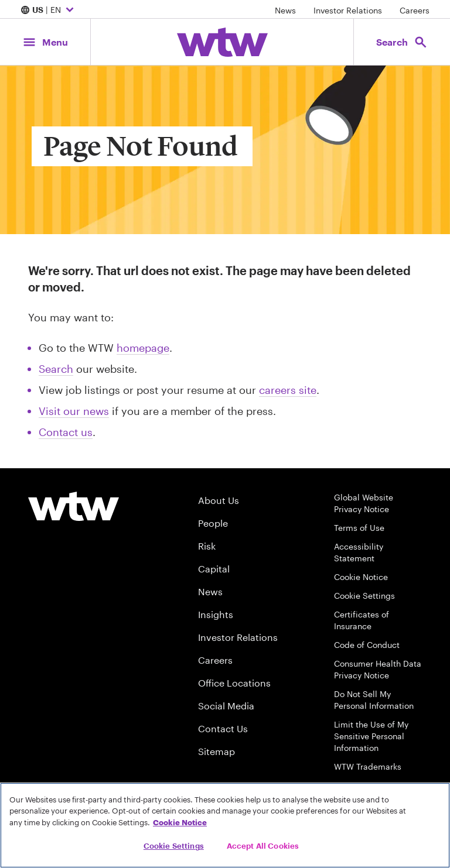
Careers (415, 10)
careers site (288, 390)
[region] (225, 825)
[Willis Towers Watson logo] (74, 506)
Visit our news (74, 411)
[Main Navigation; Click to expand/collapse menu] (45, 42)
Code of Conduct (367, 645)
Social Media (226, 706)
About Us (219, 500)
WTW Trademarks (368, 766)
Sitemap (217, 751)
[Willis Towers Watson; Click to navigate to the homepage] (222, 42)
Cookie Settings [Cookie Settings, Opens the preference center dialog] (174, 846)
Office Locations (234, 683)
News (285, 10)
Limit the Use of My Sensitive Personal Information (371, 736)
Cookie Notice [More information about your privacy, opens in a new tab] (180, 822)
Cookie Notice (361, 577)
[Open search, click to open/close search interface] (402, 42)
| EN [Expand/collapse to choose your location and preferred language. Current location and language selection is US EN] (49, 11)
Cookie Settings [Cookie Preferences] (364, 596)
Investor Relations (348, 10)
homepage (143, 348)
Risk (207, 546)
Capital (214, 569)
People (213, 523)
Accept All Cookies (263, 846)
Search (56, 369)
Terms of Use (359, 528)
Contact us (66, 432)
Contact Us (223, 728)
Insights (216, 614)
